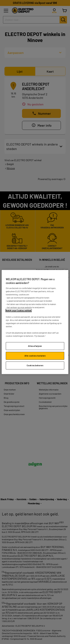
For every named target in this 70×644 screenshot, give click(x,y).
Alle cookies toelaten (35, 356)
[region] (35, 322)
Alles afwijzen (35, 346)
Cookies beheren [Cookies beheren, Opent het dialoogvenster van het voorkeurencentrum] (35, 365)
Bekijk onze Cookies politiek (19, 311)
